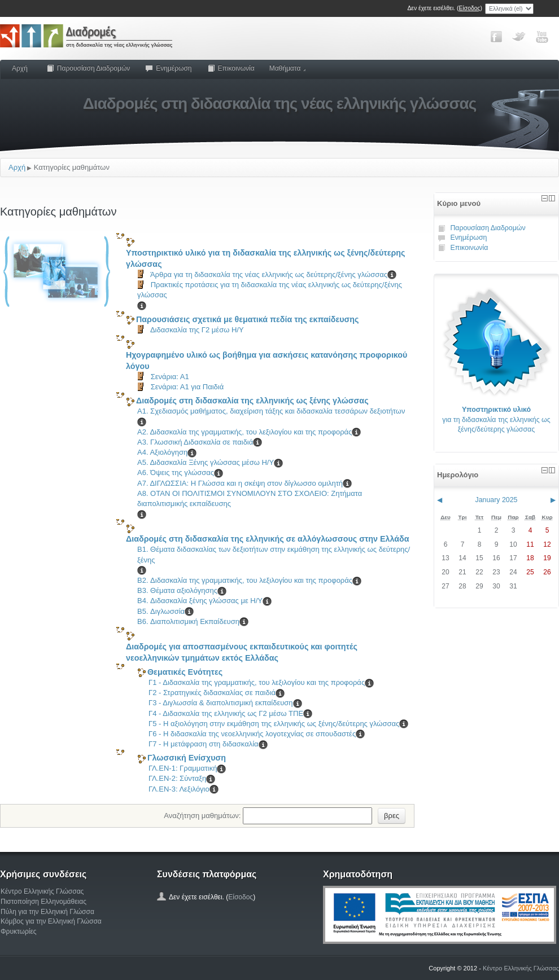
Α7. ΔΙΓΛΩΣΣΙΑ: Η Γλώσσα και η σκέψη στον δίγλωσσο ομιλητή (240, 483)
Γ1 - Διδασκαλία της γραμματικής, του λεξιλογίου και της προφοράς (257, 682)
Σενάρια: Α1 (170, 377)
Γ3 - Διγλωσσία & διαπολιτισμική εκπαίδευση (221, 703)
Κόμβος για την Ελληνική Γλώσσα (51, 921)
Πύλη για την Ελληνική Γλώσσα (47, 912)
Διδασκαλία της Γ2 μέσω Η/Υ (197, 330)
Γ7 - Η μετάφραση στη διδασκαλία (204, 744)
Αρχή (20, 68)
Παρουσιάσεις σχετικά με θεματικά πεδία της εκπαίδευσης (248, 319)
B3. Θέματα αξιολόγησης (177, 590)
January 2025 (497, 500)
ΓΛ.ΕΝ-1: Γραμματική (183, 768)
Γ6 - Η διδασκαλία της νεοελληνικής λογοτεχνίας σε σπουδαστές (252, 734)
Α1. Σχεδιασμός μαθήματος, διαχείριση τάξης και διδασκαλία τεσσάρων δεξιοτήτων (271, 411)
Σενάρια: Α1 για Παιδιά (187, 387)
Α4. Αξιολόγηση (162, 452)
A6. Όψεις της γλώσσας (176, 473)
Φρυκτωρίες (19, 931)
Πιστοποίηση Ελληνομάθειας (43, 902)
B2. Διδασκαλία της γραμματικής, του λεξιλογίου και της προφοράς (245, 580)
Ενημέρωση (168, 68)
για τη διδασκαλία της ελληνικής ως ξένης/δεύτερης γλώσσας (496, 419)
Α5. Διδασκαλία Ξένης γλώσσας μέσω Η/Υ (206, 462)
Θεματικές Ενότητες (185, 672)
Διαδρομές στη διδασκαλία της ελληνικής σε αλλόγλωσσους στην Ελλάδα (268, 539)
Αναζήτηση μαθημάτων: (203, 815)
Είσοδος (470, 8)
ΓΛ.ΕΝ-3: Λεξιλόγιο (179, 789)
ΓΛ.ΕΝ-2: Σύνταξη (177, 778)
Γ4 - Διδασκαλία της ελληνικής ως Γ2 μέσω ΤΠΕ (226, 713)
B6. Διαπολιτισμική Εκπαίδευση (188, 621)
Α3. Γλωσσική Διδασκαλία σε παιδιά (195, 442)
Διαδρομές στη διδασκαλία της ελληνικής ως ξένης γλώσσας (252, 401)
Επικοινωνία (231, 68)
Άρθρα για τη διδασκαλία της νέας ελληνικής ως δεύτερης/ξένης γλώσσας (269, 274)
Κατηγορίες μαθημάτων (72, 167)
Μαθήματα (288, 68)
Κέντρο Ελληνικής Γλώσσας (42, 891)
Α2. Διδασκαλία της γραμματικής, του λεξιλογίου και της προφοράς (244, 432)
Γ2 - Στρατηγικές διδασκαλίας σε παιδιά (212, 693)
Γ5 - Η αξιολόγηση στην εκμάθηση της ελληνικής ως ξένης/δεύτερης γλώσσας (274, 724)
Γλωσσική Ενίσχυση (187, 758)
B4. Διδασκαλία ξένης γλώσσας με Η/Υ (200, 601)
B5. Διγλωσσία (161, 611)
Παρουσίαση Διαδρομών (88, 68)
